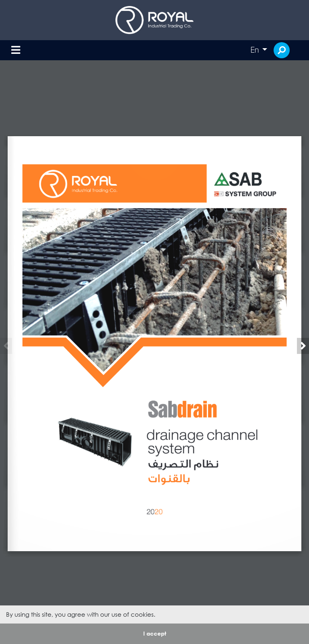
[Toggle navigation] (16, 50)
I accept (155, 633)
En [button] (255, 50)
